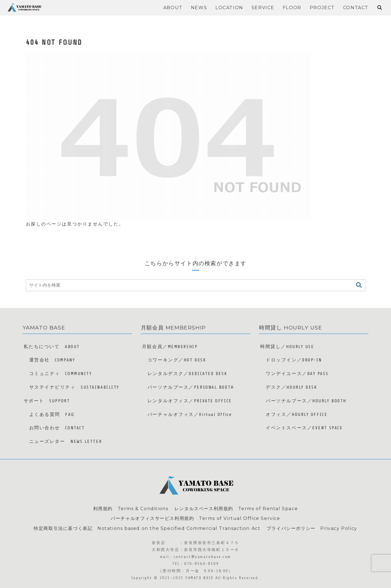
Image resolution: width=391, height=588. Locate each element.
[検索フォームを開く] (380, 8)
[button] (359, 285)
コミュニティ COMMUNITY (61, 374)
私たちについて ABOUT (52, 347)
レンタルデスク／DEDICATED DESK (187, 374)
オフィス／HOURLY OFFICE (297, 415)
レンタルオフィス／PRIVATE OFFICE (190, 401)
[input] (196, 285)
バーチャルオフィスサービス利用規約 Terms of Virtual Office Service (195, 518)
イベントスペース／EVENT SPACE (304, 428)
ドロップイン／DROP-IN (294, 360)
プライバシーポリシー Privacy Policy (312, 528)
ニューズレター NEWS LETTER (66, 441)
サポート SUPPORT (47, 401)
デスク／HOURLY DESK (291, 387)
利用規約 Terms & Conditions (131, 509)
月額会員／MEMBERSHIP (170, 347)
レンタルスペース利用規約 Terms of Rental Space (236, 509)
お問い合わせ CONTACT (57, 428)
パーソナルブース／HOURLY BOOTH (306, 401)
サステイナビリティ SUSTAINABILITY (74, 387)
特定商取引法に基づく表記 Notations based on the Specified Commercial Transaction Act (147, 528)
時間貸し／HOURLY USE (287, 347)
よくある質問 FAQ (52, 415)
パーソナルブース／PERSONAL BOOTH (191, 387)
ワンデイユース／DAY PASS (297, 374)
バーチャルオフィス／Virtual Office (190, 415)
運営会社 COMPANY (52, 360)
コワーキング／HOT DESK (177, 360)
